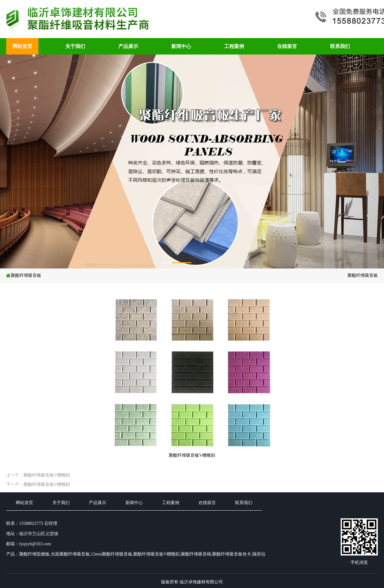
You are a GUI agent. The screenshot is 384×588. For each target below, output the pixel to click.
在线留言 (287, 46)
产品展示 (128, 46)
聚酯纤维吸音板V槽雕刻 (26, 282)
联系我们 (340, 46)
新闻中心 (181, 46)
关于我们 (75, 46)
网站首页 (22, 46)
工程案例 (234, 46)
